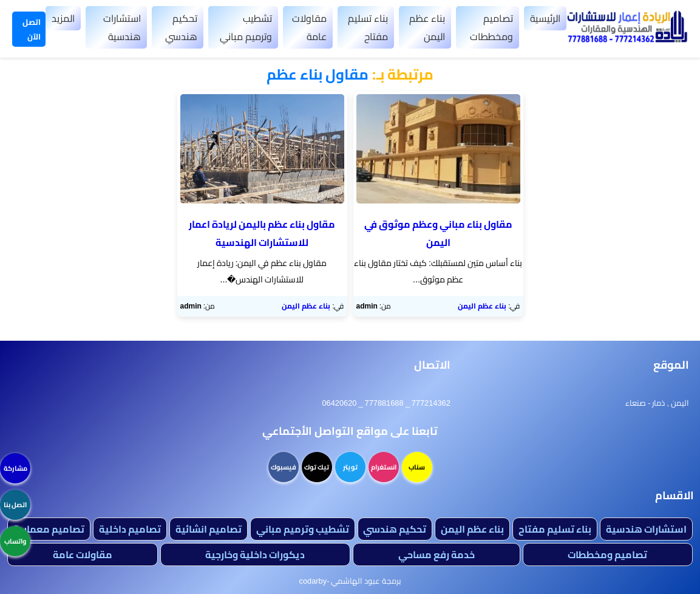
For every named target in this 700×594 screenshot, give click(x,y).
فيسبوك (284, 467)
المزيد (63, 18)
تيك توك (317, 467)
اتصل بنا (15, 505)
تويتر (350, 467)
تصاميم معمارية (49, 529)
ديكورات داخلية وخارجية (255, 555)
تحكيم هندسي (181, 27)
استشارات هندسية (122, 27)
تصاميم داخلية (130, 529)
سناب (417, 467)
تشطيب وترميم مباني (246, 27)
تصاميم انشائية (209, 529)
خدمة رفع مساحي (437, 555)
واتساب (15, 541)
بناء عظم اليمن (427, 27)
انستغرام (384, 467)
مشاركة (15, 468)
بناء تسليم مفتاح (368, 27)
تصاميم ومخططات (491, 27)
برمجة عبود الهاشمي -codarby (350, 581)
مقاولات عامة (309, 27)
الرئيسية (545, 18)
